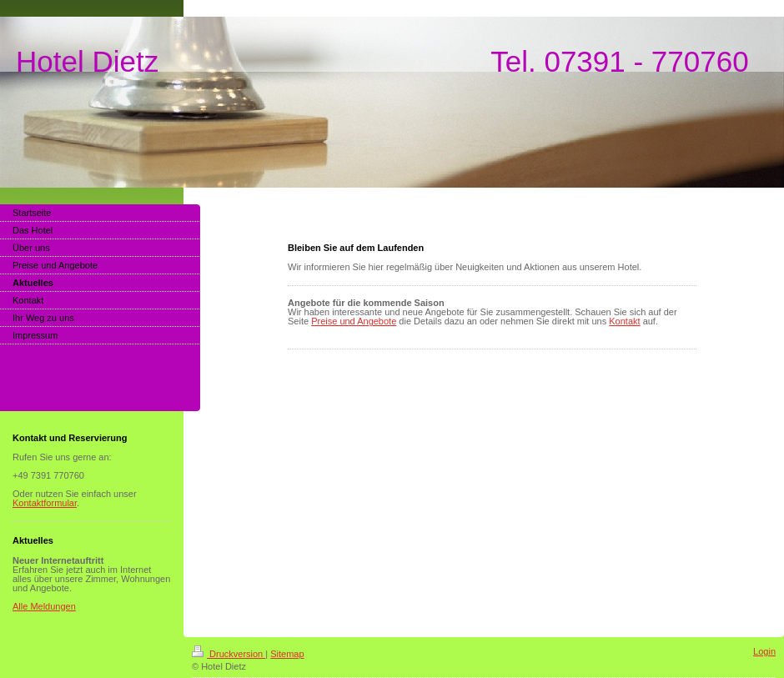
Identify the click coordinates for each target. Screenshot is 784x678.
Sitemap (287, 654)
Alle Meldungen (44, 606)
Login (764, 651)
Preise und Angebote (354, 321)
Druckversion (229, 654)
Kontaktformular (45, 503)
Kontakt (624, 321)
